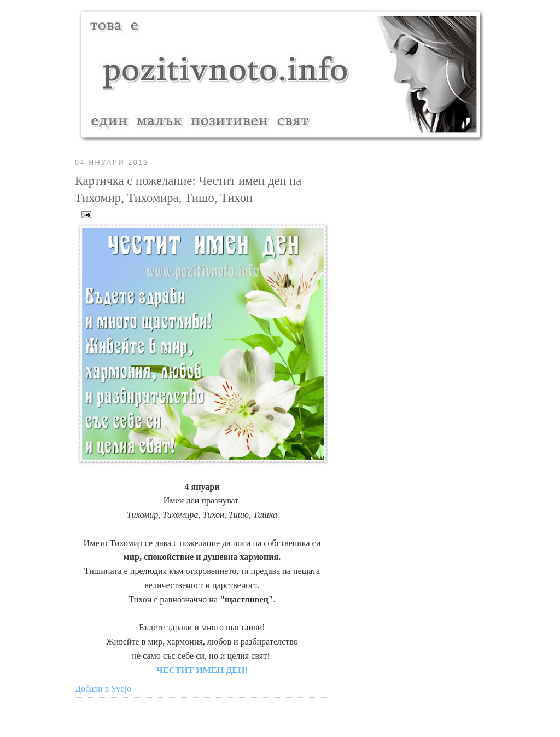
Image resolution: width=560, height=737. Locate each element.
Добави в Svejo (103, 689)
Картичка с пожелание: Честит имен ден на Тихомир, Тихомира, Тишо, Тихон (188, 190)
